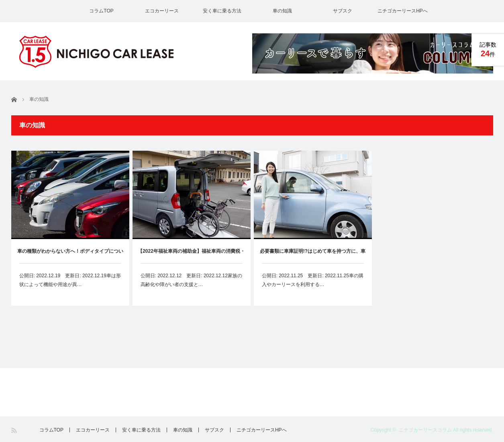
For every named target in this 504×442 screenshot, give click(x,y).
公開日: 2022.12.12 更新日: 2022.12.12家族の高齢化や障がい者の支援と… (191, 280)
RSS (15, 431)
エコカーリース (162, 11)
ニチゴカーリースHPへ (403, 11)
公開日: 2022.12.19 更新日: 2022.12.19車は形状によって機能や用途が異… (70, 280)
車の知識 (282, 11)
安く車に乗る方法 (222, 11)
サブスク (343, 11)
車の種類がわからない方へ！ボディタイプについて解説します (70, 256)
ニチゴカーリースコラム (425, 430)
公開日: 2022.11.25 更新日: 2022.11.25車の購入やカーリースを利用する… (313, 280)
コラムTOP (101, 11)
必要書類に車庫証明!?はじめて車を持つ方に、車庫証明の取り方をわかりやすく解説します (313, 256)
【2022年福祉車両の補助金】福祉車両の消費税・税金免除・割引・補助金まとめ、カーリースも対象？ (191, 256)
